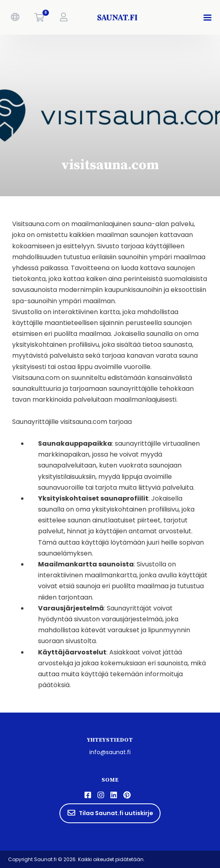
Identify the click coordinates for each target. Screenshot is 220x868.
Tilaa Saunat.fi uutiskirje (110, 813)
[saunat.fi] (118, 17)
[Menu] (209, 17)
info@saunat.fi (110, 752)
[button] (15, 17)
